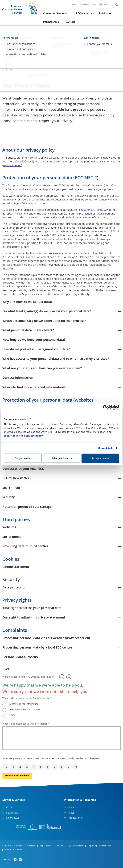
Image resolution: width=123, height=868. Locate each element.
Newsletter (84, 5)
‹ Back (6, 669)
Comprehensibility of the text (24, 710)
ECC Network (84, 14)
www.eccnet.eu (12, 165)
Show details (106, 448)
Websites (9, 527)
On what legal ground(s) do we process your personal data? (47, 311)
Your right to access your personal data (32, 608)
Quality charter (76, 846)
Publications (106, 14)
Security (9, 497)
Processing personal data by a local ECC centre (37, 648)
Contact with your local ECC (23, 469)
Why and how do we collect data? (27, 302)
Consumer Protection (56, 14)
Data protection (14, 588)
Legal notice (46, 846)
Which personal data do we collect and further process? (44, 321)
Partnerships (51, 22)
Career (10, 70)
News (74, 5)
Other (12, 715)
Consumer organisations (20, 44)
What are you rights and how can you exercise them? (42, 368)
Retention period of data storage (27, 507)
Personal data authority (20, 657)
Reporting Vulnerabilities (100, 846)
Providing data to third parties (25, 546)
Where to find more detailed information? (34, 387)
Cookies (31, 846)
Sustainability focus (14, 850)
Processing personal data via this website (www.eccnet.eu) (46, 638)
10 (75, 767)
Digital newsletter (16, 478)
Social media (12, 537)
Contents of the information (24, 704)
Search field (11, 488)
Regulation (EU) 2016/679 (93, 210)
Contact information (18, 378)
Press (94, 5)
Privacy (60, 846)
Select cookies (62, 458)
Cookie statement (16, 567)
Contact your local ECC (101, 44)
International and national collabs (26, 54)
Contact (70, 22)
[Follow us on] (15, 860)
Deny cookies (23, 458)
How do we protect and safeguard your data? (36, 349)
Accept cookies (100, 458)
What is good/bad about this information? (25, 724)
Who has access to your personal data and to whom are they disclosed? (56, 359)
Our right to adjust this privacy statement (34, 618)
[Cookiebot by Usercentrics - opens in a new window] (105, 407)
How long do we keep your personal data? (34, 340)
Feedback (12, 813)
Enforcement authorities (20, 49)
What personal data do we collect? (28, 330)
